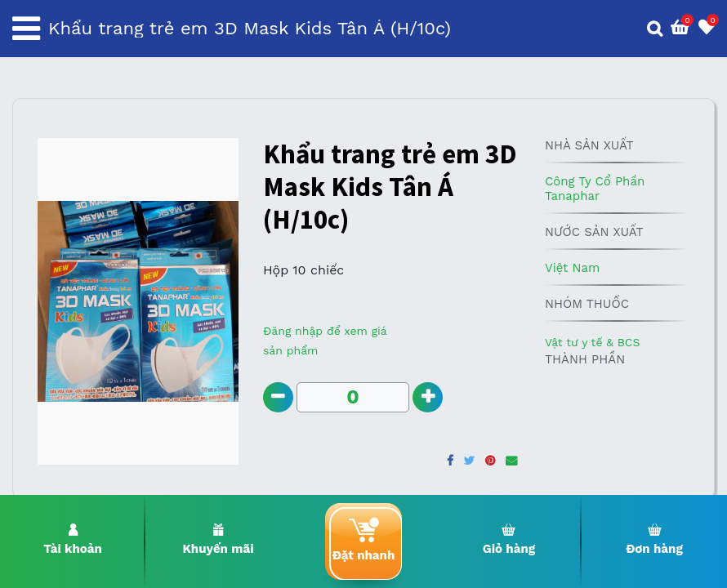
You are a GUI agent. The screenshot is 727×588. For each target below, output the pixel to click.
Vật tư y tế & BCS (592, 342)
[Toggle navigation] (26, 29)
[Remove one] (279, 398)
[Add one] (430, 398)
